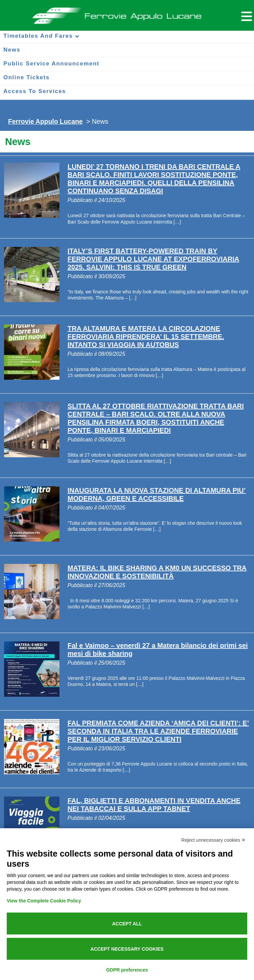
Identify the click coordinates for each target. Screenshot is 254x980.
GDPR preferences (127, 970)
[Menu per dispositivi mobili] (246, 15)
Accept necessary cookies (127, 949)
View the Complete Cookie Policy (44, 901)
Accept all (127, 924)
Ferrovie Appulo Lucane (127, 14)
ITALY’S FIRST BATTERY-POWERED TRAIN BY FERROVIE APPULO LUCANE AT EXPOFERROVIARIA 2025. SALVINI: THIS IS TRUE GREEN (153, 259)
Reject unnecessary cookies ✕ (213, 840)
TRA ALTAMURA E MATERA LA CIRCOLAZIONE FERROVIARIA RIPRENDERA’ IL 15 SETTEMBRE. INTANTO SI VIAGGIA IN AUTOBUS (146, 337)
